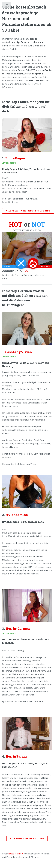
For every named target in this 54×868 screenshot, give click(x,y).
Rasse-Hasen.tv (16, 854)
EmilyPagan (15, 158)
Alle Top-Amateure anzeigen (27, 838)
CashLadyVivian (19, 352)
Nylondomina (17, 515)
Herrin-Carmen (18, 628)
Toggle (7, 6)
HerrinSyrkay (17, 756)
